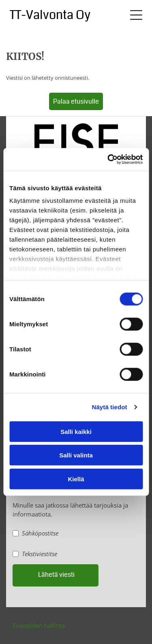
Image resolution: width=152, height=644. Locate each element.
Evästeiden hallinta (39, 625)
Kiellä (76, 479)
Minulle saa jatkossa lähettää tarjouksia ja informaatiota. (70, 510)
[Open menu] (136, 15)
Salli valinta (76, 455)
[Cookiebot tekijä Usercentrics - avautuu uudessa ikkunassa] (108, 159)
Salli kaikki (76, 432)
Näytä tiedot (110, 407)
